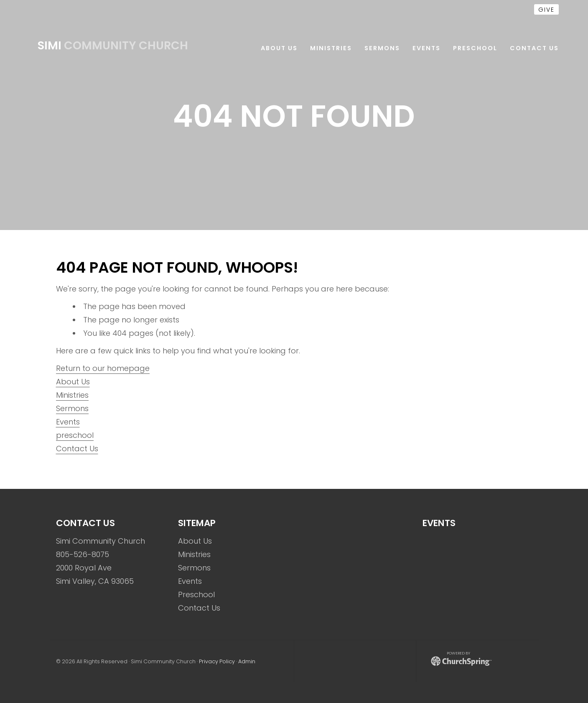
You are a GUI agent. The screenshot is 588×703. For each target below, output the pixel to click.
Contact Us (77, 449)
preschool (75, 435)
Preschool (196, 594)
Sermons (72, 408)
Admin (247, 661)
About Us (73, 382)
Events (68, 422)
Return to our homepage (103, 368)
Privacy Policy (217, 661)
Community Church (113, 46)
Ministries (72, 395)
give (546, 10)
